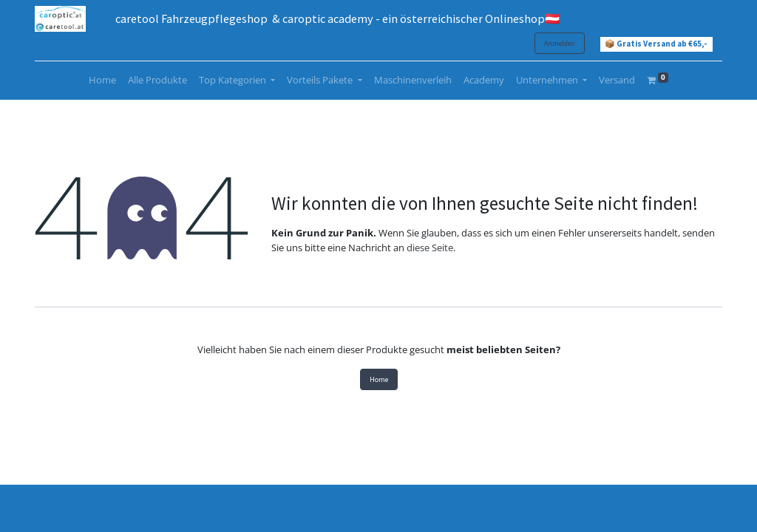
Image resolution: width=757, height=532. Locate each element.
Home (379, 379)
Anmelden (560, 43)
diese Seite (430, 248)
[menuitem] (102, 81)
